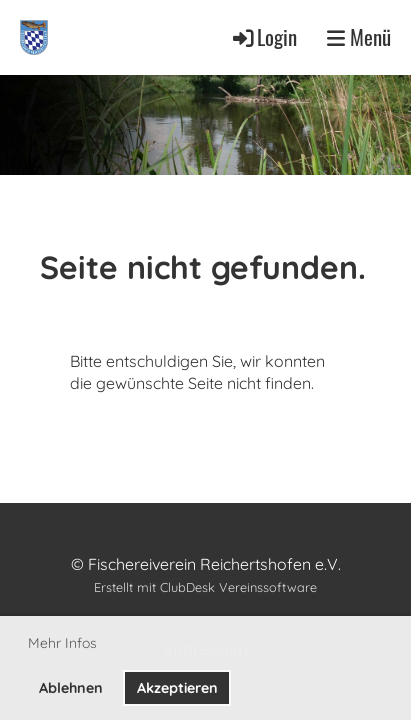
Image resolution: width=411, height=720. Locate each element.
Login (263, 36)
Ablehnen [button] (71, 688)
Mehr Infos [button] (62, 643)
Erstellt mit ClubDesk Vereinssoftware (205, 587)
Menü (359, 37)
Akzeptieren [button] (177, 688)
